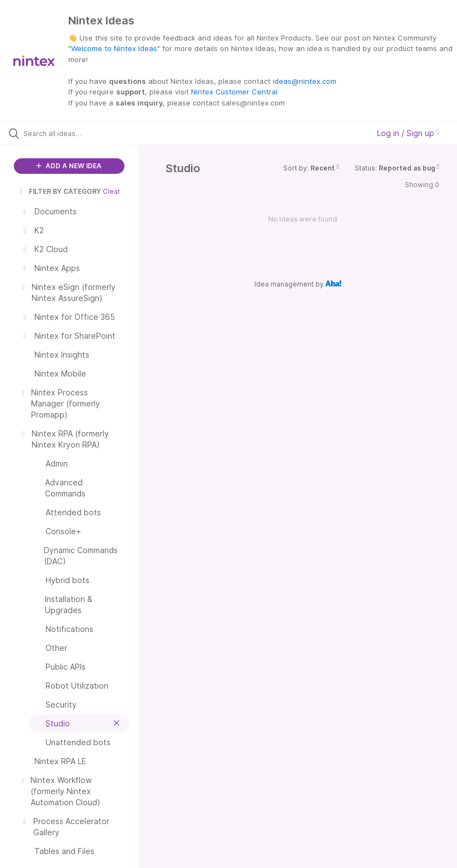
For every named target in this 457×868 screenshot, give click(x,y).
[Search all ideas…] (75, 133)
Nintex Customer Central (234, 92)
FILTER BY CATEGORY (59, 191)
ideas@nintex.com (305, 81)
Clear (112, 191)
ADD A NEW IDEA (69, 166)
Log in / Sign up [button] (408, 133)
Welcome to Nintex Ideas (114, 48)
